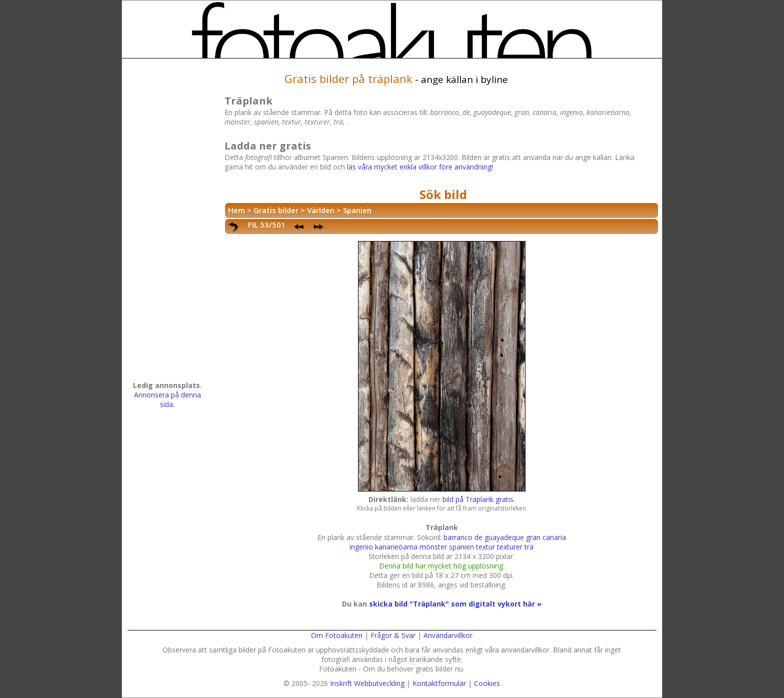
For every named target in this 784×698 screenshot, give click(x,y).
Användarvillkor (448, 635)
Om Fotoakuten (337, 635)
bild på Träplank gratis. (479, 499)
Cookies (487, 683)
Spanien (357, 210)
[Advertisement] (167, 223)
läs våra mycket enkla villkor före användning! (420, 167)
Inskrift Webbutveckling (367, 683)
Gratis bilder (276, 210)
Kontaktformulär (439, 683)
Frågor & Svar (393, 635)
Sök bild (443, 194)
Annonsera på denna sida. (167, 399)
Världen (321, 210)
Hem (236, 210)
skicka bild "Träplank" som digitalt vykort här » (455, 604)
